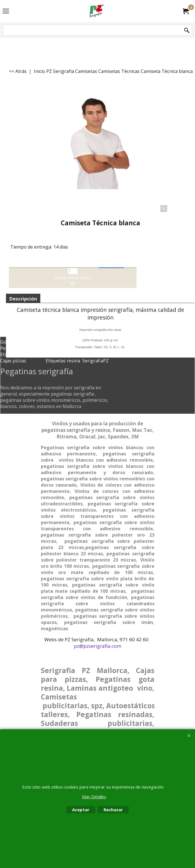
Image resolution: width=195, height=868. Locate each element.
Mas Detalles (94, 797)
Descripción (23, 299)
